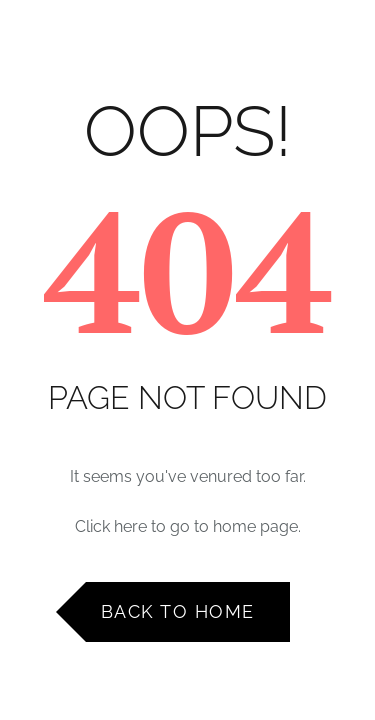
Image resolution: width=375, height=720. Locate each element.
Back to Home (178, 611)
